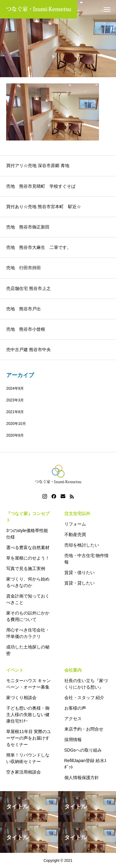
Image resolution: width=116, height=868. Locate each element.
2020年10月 (16, 424)
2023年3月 (15, 400)
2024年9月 (15, 388)
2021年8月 (15, 412)
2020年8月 (15, 435)
